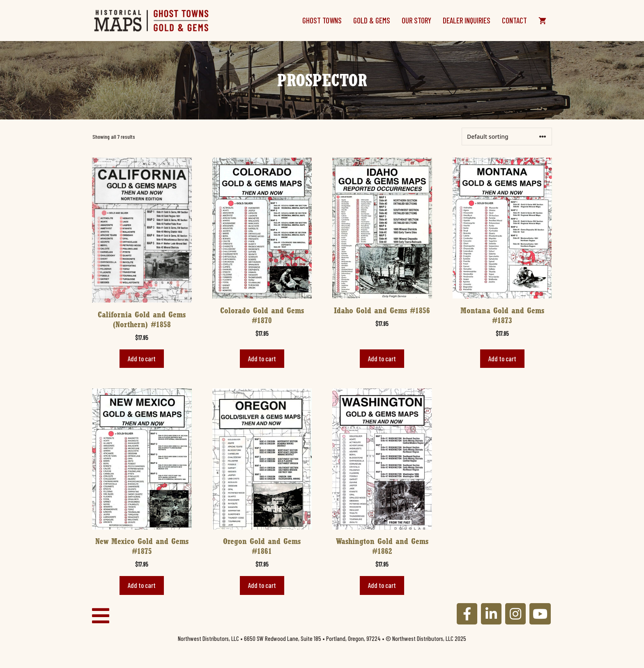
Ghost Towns (322, 20)
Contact (514, 20)
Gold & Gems (372, 20)
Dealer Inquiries (467, 20)
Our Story (416, 20)
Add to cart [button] (142, 358)
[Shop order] (507, 137)
